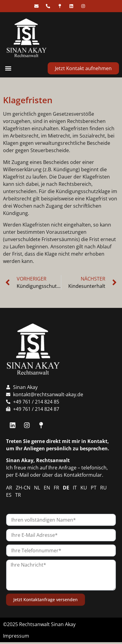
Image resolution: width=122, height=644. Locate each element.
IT (75, 488)
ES (9, 495)
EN (47, 488)
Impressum (16, 636)
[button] (8, 68)
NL (37, 488)
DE (66, 488)
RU (103, 488)
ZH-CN (23, 488)
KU (84, 488)
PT (94, 488)
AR (9, 488)
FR (56, 488)
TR (18, 495)
